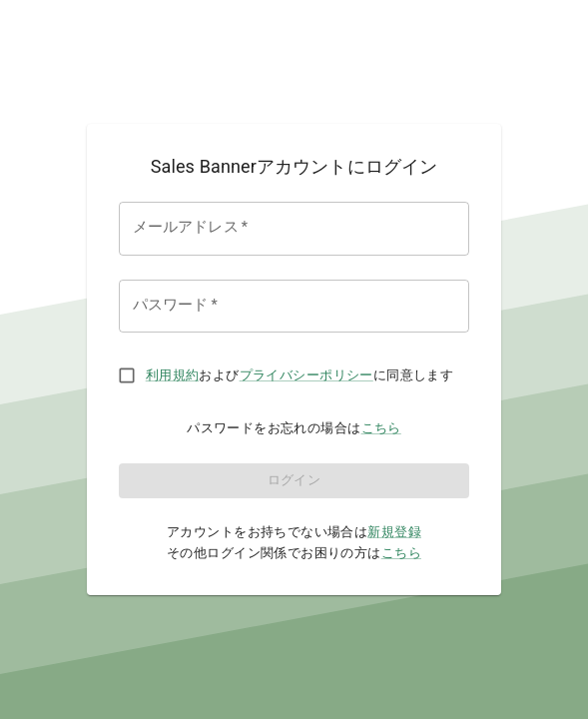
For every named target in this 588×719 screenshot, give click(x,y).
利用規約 (173, 375)
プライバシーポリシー (306, 375)
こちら (381, 428)
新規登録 (394, 532)
